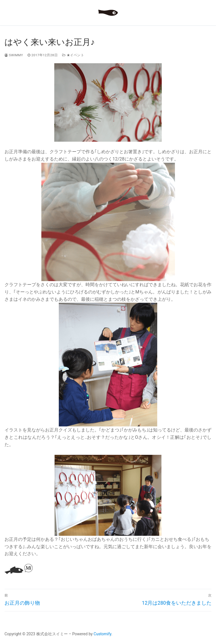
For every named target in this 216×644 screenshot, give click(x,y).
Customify (103, 634)
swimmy (14, 55)
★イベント (73, 55)
